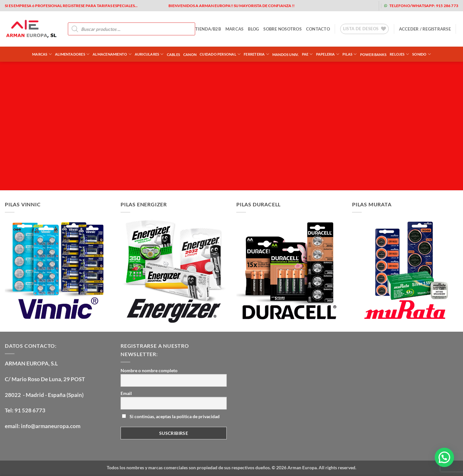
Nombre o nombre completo (149, 370)
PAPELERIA (328, 54)
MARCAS (235, 29)
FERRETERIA (256, 54)
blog (253, 29)
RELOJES (399, 54)
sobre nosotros (282, 29)
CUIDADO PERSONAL (220, 54)
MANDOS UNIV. (286, 54)
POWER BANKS (373, 54)
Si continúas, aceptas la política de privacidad (171, 416)
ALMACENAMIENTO (112, 54)
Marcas (42, 54)
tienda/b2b (208, 29)
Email (126, 393)
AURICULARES (149, 54)
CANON (190, 54)
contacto (318, 29)
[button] (425, 29)
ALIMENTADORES (72, 54)
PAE (307, 54)
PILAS (350, 54)
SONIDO (422, 54)
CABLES (173, 54)
